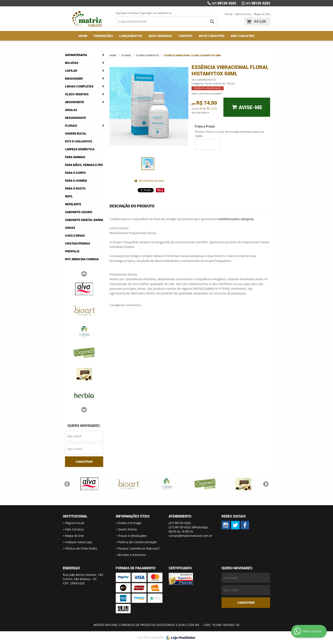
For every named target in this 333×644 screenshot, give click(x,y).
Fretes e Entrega (130, 523)
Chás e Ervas (75, 236)
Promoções (104, 36)
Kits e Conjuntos (79, 141)
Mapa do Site (262, 14)
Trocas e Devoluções (132, 536)
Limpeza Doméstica (80, 149)
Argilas (71, 110)
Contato (186, 36)
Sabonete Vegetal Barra (84, 220)
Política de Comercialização (137, 542)
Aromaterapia (76, 55)
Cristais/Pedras (78, 243)
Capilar (71, 71)
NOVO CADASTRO (212, 36)
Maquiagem (74, 78)
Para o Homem (76, 181)
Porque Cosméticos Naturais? (139, 548)
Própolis (72, 251)
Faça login (146, 13)
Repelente (73, 204)
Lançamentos (131, 36)
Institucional (75, 516)
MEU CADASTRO (243, 36)
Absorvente (74, 102)
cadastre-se (164, 13)
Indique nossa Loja (79, 542)
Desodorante (75, 118)
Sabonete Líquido (79, 212)
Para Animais (75, 157)
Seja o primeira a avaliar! (207, 93)
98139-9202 (224, 3)
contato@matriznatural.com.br (190, 536)
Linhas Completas (79, 86)
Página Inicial (75, 523)
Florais (71, 126)
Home (229, 14)
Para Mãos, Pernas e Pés (84, 165)
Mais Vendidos (161, 36)
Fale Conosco (243, 14)
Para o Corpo (75, 173)
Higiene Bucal (76, 133)
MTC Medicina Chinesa (82, 259)
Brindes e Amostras (132, 555)
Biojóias (72, 63)
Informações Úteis (133, 516)
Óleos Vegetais (77, 94)
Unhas (70, 228)
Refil (69, 196)
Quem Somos (128, 529)
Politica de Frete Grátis (81, 548)
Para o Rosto (75, 188)
